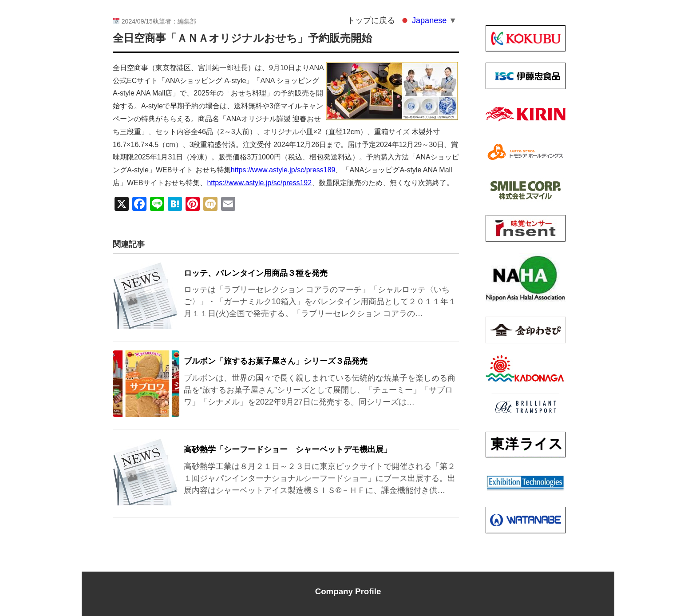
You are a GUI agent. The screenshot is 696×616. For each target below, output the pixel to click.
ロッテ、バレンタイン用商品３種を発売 (256, 273)
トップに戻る (371, 20)
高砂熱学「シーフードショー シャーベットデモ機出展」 (288, 449)
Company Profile (348, 591)
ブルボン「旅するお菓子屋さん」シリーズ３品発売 (276, 361)
